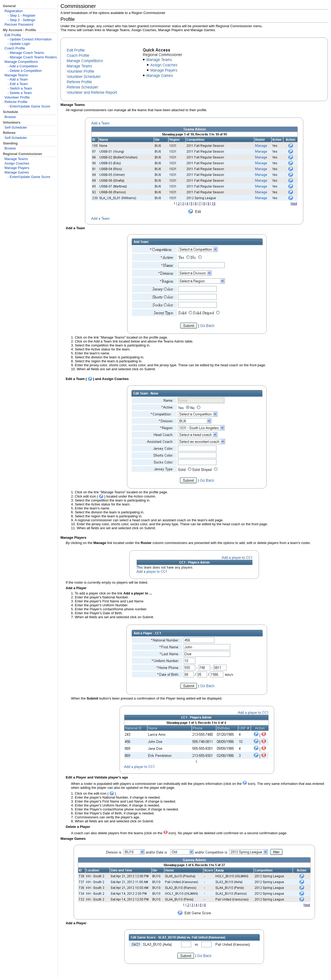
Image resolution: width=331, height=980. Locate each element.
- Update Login (19, 44)
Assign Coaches (17, 163)
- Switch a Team (20, 88)
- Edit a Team (18, 84)
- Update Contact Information (30, 39)
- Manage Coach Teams (26, 53)
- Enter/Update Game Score (29, 106)
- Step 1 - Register (22, 15)
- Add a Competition (23, 66)
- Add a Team (18, 79)
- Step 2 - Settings (21, 20)
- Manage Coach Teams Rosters (32, 57)
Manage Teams (16, 75)
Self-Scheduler (16, 127)
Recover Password (19, 24)
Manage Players (17, 168)
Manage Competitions (21, 62)
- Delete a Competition (25, 71)
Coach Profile (15, 48)
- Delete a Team (20, 93)
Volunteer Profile (17, 97)
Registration (14, 11)
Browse (10, 117)
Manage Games (17, 172)
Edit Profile (13, 35)
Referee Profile (16, 102)
